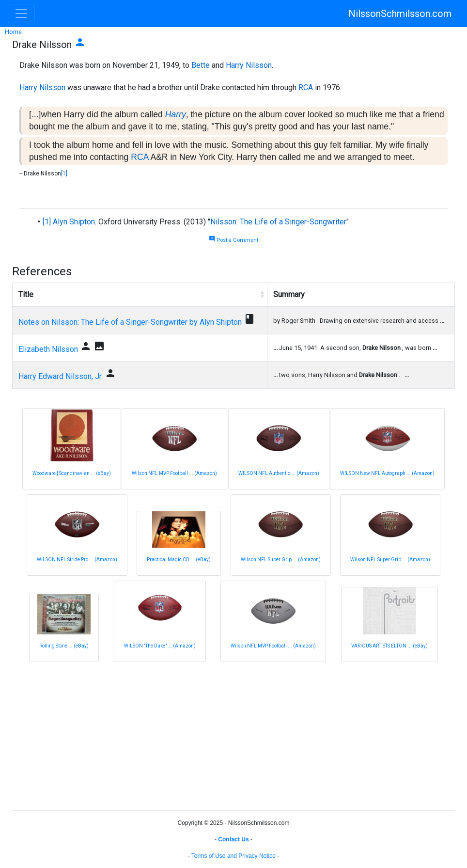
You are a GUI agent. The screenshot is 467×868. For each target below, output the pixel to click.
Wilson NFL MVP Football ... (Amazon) (174, 473)
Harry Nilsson (249, 65)
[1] (64, 174)
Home (13, 32)
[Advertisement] (233, 735)
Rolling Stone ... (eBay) (64, 646)
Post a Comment (233, 240)
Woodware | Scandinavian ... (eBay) (72, 473)
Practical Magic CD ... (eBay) (179, 560)
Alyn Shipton (74, 222)
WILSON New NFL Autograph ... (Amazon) (387, 473)
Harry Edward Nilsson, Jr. (61, 376)
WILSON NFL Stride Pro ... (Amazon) (77, 560)
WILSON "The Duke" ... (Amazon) (160, 646)
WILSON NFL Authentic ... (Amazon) (279, 473)
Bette (201, 65)
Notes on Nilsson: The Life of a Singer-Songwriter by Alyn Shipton (130, 322)
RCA (306, 87)
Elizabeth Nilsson (48, 349)
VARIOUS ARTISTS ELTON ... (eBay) (389, 646)
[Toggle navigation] (21, 14)
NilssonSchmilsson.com (400, 14)
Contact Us (233, 839)
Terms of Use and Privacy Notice (233, 856)
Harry (176, 114)
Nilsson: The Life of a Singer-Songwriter (278, 222)
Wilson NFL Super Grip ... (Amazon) (281, 560)
